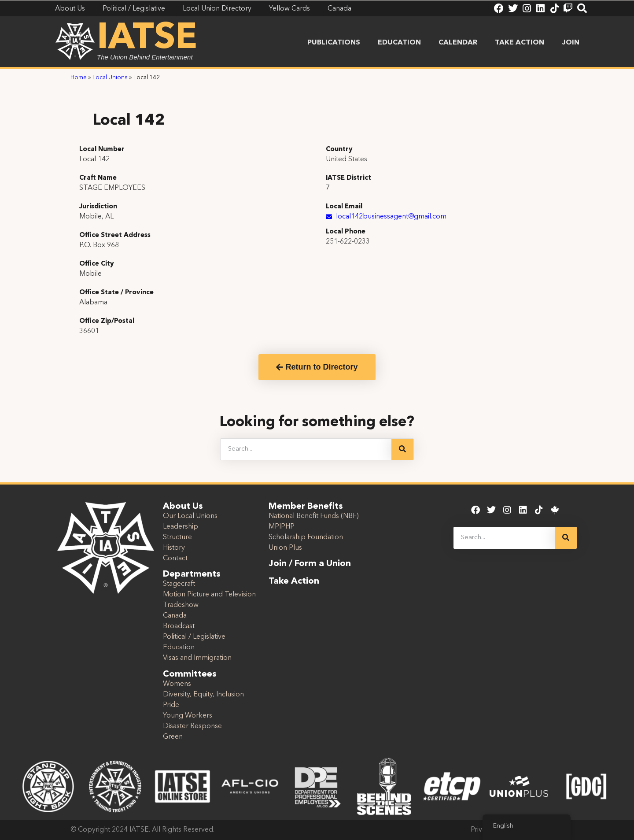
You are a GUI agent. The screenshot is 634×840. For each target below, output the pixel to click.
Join (571, 43)
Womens (177, 684)
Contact (175, 559)
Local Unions (110, 78)
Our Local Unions (190, 516)
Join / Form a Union (310, 564)
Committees (190, 674)
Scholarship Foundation (306, 537)
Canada (175, 616)
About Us (183, 507)
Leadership (181, 527)
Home (79, 78)
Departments (192, 574)
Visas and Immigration (197, 658)
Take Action (520, 43)
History (174, 548)
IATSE (147, 39)
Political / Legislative (194, 637)
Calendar (458, 43)
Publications (334, 43)
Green (173, 737)
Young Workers (188, 716)
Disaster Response (192, 726)
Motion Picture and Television (209, 595)
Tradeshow (181, 605)
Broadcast (179, 626)
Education (399, 43)
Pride (171, 705)
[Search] (402, 449)
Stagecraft (179, 584)
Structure (177, 537)
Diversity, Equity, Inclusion (203, 695)
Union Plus (285, 548)
